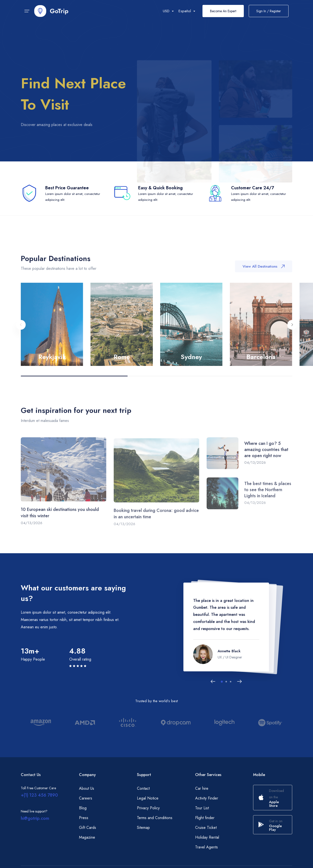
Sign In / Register (269, 11)
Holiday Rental (207, 837)
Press (84, 818)
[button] (222, 682)
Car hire (202, 788)
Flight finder (205, 818)
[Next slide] (292, 332)
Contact (143, 788)
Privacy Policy (148, 808)
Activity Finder (207, 798)
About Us (87, 788)
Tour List (202, 808)
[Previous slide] (21, 332)
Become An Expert (223, 11)
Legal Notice (148, 798)
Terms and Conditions (155, 818)
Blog (83, 808)
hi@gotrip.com (35, 818)
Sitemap (143, 828)
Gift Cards (88, 828)
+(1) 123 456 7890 (39, 795)
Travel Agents (207, 847)
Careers (86, 798)
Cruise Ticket (206, 828)
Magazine (87, 837)
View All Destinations (264, 272)
